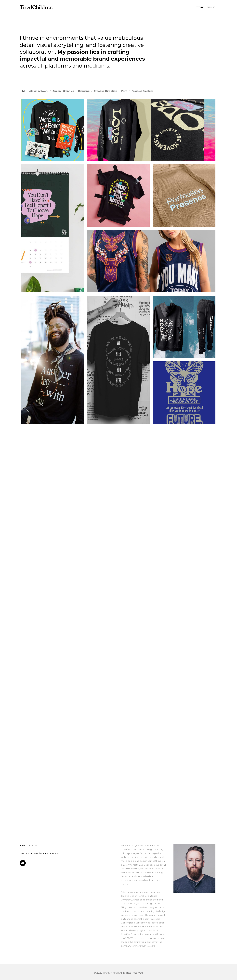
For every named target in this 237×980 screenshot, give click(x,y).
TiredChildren (111, 973)
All (23, 91)
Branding (84, 91)
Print (124, 91)
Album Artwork (39, 91)
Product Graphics (143, 91)
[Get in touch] (23, 863)
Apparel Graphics (63, 91)
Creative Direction (105, 91)
